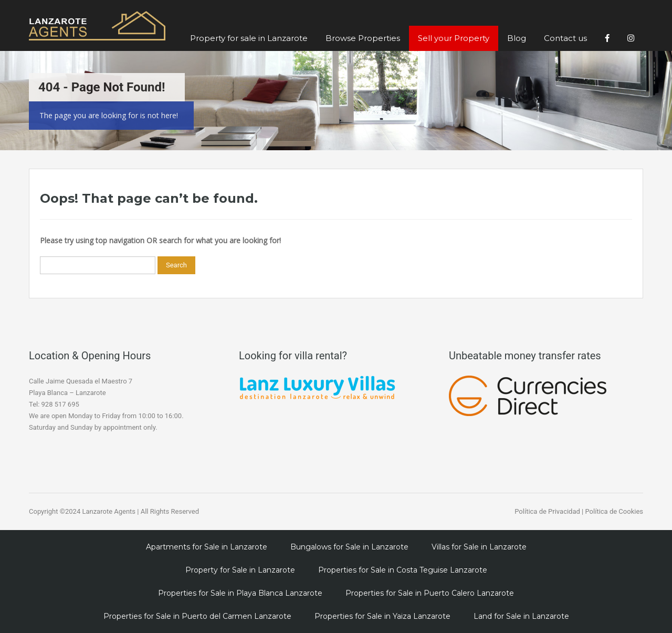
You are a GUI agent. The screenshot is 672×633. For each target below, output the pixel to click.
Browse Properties (363, 38)
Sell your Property (454, 38)
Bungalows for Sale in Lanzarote (349, 547)
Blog (517, 38)
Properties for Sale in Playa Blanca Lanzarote (240, 593)
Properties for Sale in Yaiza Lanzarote (382, 616)
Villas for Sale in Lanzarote (479, 547)
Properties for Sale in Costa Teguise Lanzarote (403, 570)
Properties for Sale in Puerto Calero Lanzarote (430, 593)
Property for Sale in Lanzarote (240, 570)
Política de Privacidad (547, 511)
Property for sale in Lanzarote (249, 38)
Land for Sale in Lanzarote (521, 616)
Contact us (565, 38)
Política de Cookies (614, 511)
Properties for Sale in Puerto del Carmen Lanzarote (197, 616)
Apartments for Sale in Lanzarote (207, 547)
